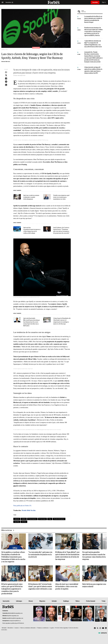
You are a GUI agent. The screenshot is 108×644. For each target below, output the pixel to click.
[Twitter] (98, 628)
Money (31, 601)
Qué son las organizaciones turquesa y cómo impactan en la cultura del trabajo (32, 230)
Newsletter (10, 628)
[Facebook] (95, 628)
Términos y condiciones (43, 628)
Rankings (66, 601)
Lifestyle (54, 601)
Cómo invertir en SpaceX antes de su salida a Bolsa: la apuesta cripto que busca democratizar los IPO (93, 70)
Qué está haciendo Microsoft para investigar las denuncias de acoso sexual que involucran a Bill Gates (32, 322)
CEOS (24, 519)
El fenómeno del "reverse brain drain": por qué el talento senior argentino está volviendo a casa (40, 587)
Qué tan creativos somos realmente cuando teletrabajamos (31, 197)
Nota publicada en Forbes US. (22, 506)
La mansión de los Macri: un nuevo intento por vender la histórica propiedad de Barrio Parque (93, 19)
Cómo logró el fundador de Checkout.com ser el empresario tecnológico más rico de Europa (62, 321)
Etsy (50, 519)
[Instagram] (100, 628)
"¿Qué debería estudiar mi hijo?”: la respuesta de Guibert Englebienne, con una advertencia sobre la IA (93, 44)
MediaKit (4, 628)
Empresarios (32, 519)
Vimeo (24, 522)
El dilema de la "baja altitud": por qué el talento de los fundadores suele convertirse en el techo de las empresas (67, 556)
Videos (77, 601)
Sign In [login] (104, 2)
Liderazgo (19, 601)
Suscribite (95, 2)
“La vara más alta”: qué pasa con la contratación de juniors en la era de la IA (40, 555)
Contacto (17, 628)
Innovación (6, 601)
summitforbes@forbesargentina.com (15, 618)
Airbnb (17, 519)
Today (103, 601)
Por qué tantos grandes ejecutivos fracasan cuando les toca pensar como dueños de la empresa (94, 556)
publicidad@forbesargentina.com (15, 613)
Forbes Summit (91, 601)
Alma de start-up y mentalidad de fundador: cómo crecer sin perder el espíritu (67, 587)
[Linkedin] (106, 628)
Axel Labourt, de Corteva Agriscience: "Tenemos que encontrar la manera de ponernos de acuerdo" (61, 230)
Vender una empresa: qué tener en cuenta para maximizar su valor (61, 197)
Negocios (42, 601)
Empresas (42, 519)
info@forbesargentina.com (13, 616)
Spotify (17, 522)
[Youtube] (103, 628)
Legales (52, 628)
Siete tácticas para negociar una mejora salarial (94, 585)
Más (92, 11)
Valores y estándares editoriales (28, 628)
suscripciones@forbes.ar (15, 621)
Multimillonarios (59, 519)
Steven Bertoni (6, 62)
